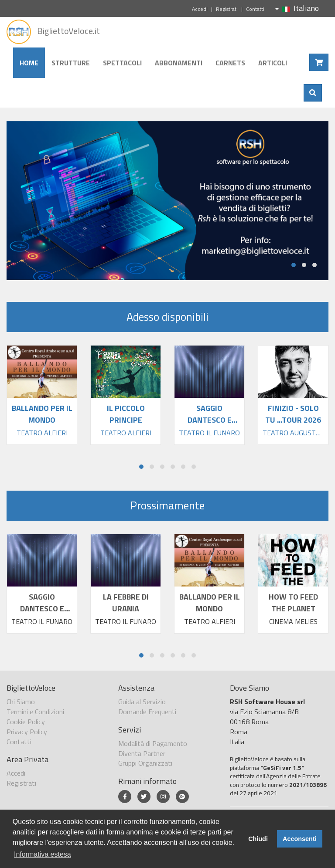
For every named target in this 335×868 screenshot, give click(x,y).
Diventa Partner (142, 753)
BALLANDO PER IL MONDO (210, 603)
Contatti (255, 9)
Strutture (71, 63)
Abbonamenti (179, 63)
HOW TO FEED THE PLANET (293, 603)
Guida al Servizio (142, 702)
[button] (294, 265)
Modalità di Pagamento (153, 743)
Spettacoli (122, 63)
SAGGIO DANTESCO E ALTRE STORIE (42, 609)
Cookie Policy (26, 722)
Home (29, 63)
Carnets (230, 63)
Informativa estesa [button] (43, 854)
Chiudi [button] (258, 839)
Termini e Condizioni (35, 712)
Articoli (273, 63)
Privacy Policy (27, 732)
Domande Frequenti (147, 712)
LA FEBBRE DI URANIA (126, 603)
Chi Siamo (21, 702)
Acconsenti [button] (300, 839)
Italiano (297, 8)
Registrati (227, 9)
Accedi (200, 9)
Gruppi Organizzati (145, 763)
